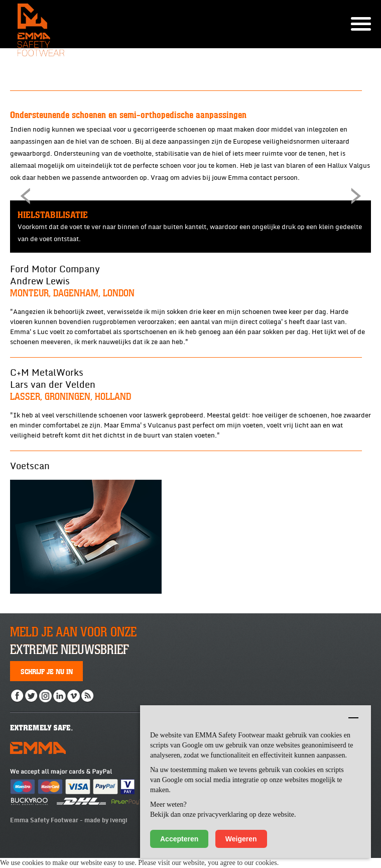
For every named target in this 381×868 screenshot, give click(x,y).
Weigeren (241, 839)
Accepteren (179, 839)
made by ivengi (106, 820)
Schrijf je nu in (47, 671)
